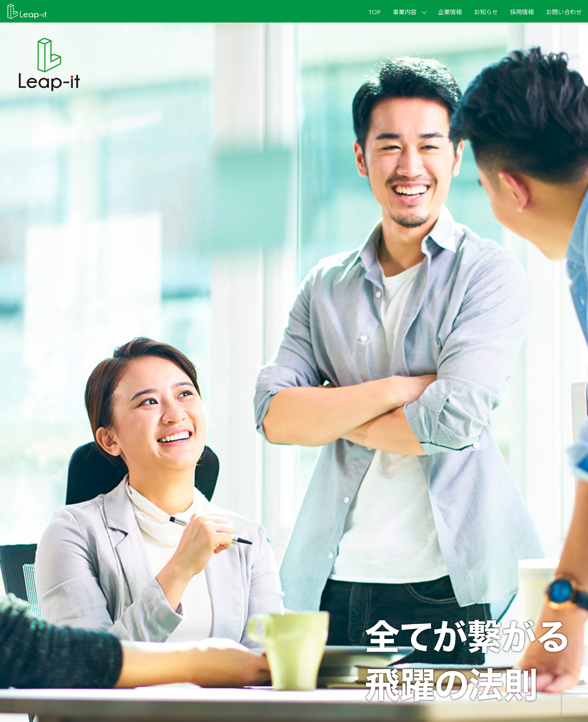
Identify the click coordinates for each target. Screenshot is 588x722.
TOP (374, 12)
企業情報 (450, 12)
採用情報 (522, 12)
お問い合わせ (564, 12)
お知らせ (486, 12)
